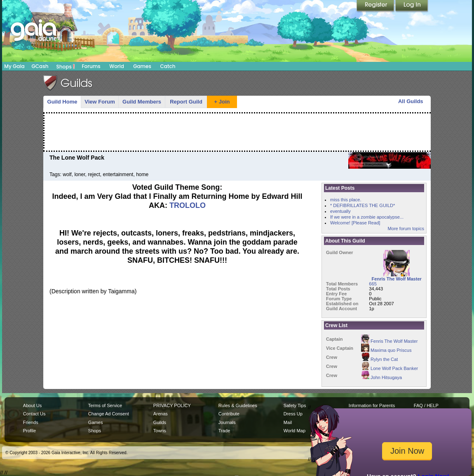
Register (376, 6)
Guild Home (62, 102)
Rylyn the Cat (379, 359)
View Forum (100, 102)
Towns (160, 431)
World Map (294, 431)
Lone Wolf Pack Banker (390, 368)
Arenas (161, 414)
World (117, 66)
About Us (32, 405)
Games (142, 66)
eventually (340, 211)
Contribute (229, 414)
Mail (288, 422)
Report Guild (186, 102)
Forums (91, 66)
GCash (40, 66)
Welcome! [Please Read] (355, 223)
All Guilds (411, 101)
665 (373, 284)
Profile (29, 431)
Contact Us (34, 414)
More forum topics (406, 229)
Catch (168, 66)
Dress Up (293, 414)
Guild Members (142, 102)
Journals (227, 422)
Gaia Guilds (68, 83)
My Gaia (14, 66)
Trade (224, 431)
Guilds (160, 422)
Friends (31, 422)
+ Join (222, 102)
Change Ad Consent (109, 414)
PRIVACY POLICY (172, 405)
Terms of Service (105, 405)
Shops (66, 66)
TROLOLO (188, 205)
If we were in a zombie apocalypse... (367, 217)
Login (412, 6)
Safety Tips (295, 405)
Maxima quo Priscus (386, 350)
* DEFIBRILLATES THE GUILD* (363, 205)
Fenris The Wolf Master (389, 341)
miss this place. (346, 200)
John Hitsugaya (381, 377)
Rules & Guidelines (238, 405)
